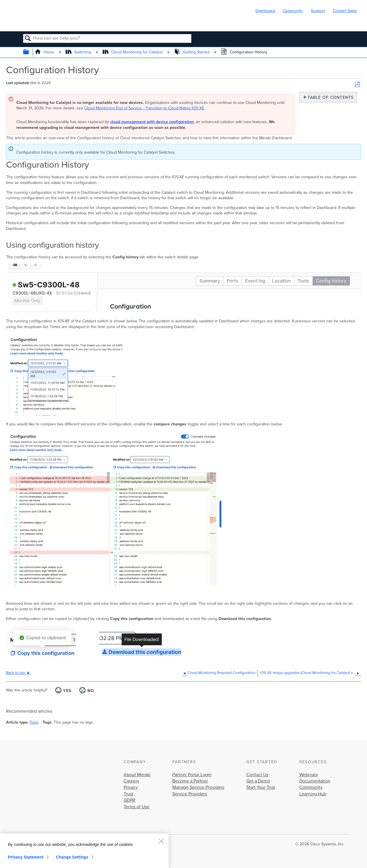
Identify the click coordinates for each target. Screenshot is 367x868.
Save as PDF (357, 85)
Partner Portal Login (192, 775)
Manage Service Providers (198, 787)
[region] (84, 851)
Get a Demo (258, 781)
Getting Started (192, 52)
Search (28, 39)
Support (318, 11)
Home (45, 52)
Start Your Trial (261, 787)
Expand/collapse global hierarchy (30, 52)
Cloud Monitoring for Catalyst (133, 52)
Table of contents (329, 97)
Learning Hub (313, 794)
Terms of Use (136, 807)
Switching (79, 52)
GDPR (129, 800)
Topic (34, 722)
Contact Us (257, 775)
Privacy (131, 787)
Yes (67, 691)
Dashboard (265, 11)
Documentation (315, 781)
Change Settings (72, 857)
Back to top (16, 673)
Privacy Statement (26, 857)
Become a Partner (190, 781)
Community (293, 11)
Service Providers (190, 794)
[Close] (161, 841)
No (91, 691)
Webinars (309, 775)
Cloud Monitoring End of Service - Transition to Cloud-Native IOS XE (144, 108)
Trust (128, 794)
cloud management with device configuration (152, 122)
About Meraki (137, 775)
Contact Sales (345, 11)
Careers (131, 781)
